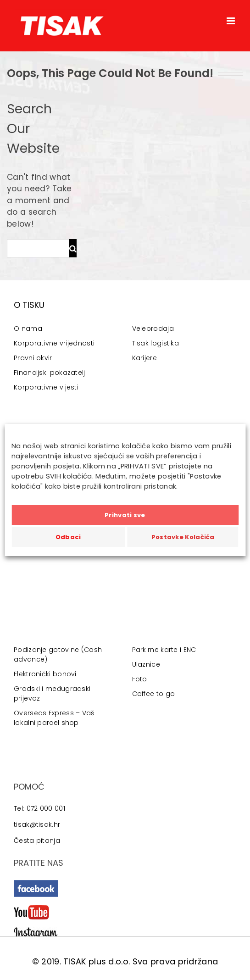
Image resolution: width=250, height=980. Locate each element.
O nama (28, 329)
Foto (140, 679)
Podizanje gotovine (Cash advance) (58, 654)
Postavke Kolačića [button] (183, 537)
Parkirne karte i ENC (164, 650)
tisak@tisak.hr (37, 824)
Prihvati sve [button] (125, 515)
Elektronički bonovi (45, 674)
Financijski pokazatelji (50, 373)
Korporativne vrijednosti (54, 343)
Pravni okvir (33, 358)
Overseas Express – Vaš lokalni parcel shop (54, 718)
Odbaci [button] (68, 537)
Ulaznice (146, 664)
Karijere (144, 358)
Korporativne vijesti (46, 387)
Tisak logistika (156, 343)
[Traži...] (38, 248)
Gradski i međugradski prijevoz (52, 693)
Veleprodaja (153, 329)
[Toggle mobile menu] (231, 21)
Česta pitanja (37, 841)
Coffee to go (154, 694)
